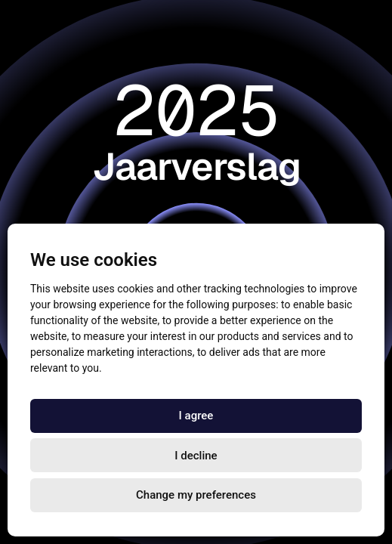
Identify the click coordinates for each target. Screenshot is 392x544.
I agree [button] (196, 416)
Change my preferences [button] (196, 495)
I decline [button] (196, 456)
